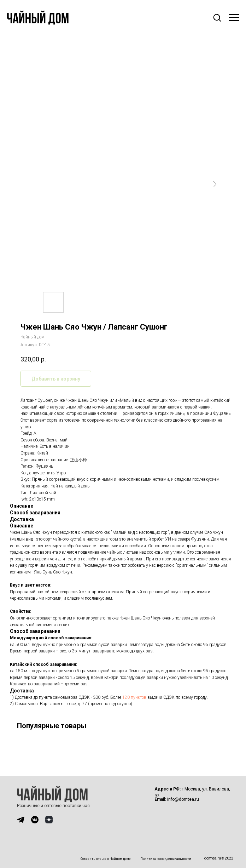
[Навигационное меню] (234, 18)
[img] (21, 820)
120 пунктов (134, 697)
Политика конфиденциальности (166, 859)
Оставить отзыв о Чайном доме (106, 859)
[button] (217, 17)
